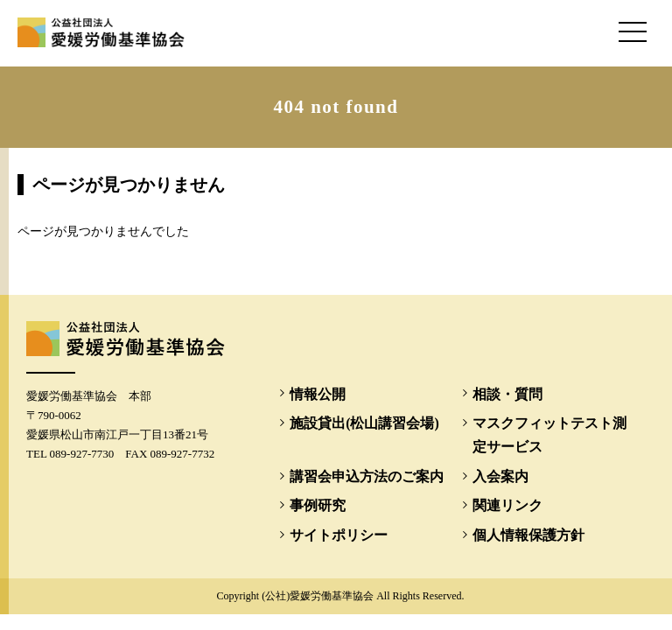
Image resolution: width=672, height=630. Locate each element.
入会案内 (500, 476)
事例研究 (318, 505)
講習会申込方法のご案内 (367, 476)
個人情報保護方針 (528, 535)
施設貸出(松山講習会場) (364, 423)
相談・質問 (507, 394)
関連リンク (507, 505)
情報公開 (318, 394)
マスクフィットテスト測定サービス (549, 435)
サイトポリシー (339, 535)
